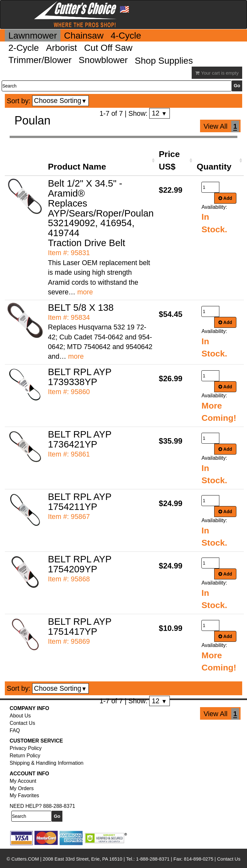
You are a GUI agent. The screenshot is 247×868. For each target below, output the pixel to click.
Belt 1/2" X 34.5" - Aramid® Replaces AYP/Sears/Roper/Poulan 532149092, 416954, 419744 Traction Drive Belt (101, 213)
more (85, 292)
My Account (23, 781)
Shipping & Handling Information (46, 763)
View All (215, 126)
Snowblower (103, 60)
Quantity (214, 167)
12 (159, 113)
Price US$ (169, 160)
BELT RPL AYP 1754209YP (80, 564)
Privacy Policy (26, 748)
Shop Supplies (164, 61)
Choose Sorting (61, 101)
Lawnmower (33, 36)
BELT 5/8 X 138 (81, 307)
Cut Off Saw (108, 48)
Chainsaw (84, 36)
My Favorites (24, 795)
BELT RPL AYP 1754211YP (80, 502)
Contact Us (22, 723)
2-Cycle (24, 48)
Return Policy (25, 756)
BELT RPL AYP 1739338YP (80, 377)
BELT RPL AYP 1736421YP (80, 439)
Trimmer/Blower (40, 60)
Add (225, 198)
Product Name (77, 167)
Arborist (61, 48)
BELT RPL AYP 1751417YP (80, 626)
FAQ (15, 730)
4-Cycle (126, 36)
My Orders (22, 788)
